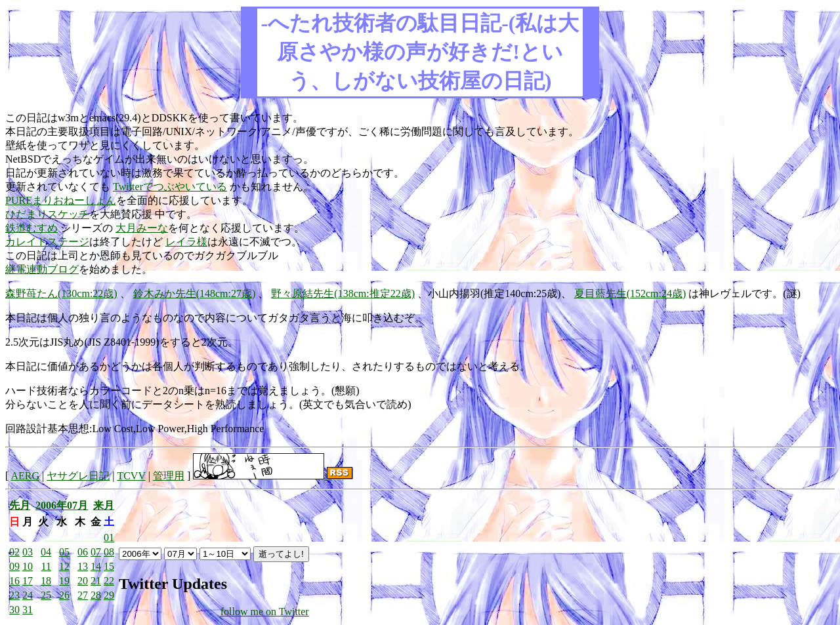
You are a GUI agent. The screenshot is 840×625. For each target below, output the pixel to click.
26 (64, 595)
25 (46, 595)
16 (14, 581)
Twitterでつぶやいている (170, 187)
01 (109, 537)
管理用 (169, 476)
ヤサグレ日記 (78, 476)
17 (28, 581)
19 (64, 581)
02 (14, 552)
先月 (20, 505)
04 (46, 552)
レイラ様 (186, 242)
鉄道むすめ (31, 228)
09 (14, 566)
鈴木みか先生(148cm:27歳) (195, 293)
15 (109, 566)
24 (28, 595)
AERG (25, 476)
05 (64, 552)
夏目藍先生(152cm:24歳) (630, 293)
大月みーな (142, 228)
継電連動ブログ (42, 269)
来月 (104, 505)
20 (83, 581)
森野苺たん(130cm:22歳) (61, 293)
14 (96, 566)
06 (83, 552)
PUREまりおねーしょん (61, 200)
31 (28, 610)
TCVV (131, 476)
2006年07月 (62, 505)
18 (46, 581)
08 (109, 552)
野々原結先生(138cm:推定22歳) (343, 293)
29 (109, 595)
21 (96, 581)
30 (14, 610)
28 (96, 595)
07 (96, 552)
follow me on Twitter (265, 612)
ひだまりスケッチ (47, 214)
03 (28, 552)
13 (83, 566)
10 (28, 566)
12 (64, 566)
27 (83, 595)
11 (46, 566)
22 (109, 581)
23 (14, 595)
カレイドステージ (47, 242)
